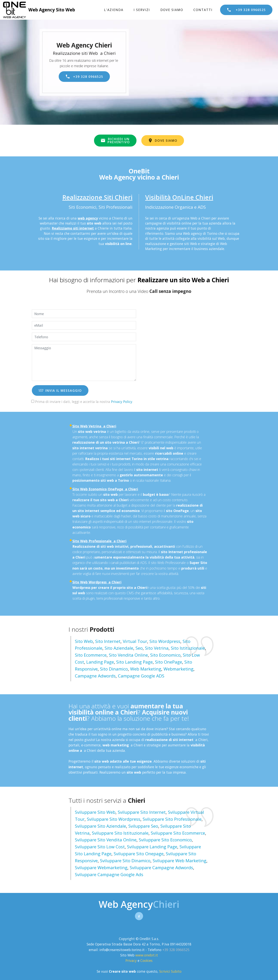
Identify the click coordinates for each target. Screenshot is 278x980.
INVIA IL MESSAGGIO (60, 391)
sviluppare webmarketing (101, 868)
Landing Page (100, 662)
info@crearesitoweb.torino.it (122, 950)
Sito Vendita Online (128, 655)
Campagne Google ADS (141, 676)
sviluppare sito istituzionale (120, 833)
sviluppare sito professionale (172, 819)
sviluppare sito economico (165, 840)
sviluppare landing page (152, 847)
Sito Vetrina (157, 648)
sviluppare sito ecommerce (178, 833)
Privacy (132, 961)
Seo (139, 648)
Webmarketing (178, 669)
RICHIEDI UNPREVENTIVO (115, 141)
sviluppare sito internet (142, 812)
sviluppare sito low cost (100, 847)
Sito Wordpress (165, 641)
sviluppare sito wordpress (114, 819)
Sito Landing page (134, 662)
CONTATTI (203, 10)
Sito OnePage (169, 662)
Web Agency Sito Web (52, 10)
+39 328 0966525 (246, 10)
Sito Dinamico (114, 669)
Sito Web (84, 641)
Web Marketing (146, 669)
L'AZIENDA (114, 10)
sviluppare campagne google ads (109, 874)
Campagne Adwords (95, 676)
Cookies (146, 961)
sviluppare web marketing (180, 861)
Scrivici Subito (170, 971)
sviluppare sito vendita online (106, 840)
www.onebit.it (147, 955)
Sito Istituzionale (188, 648)
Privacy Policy (122, 402)
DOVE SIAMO (172, 10)
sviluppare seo (143, 826)
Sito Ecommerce (91, 655)
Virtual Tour (135, 641)
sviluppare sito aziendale (100, 826)
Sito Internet (108, 641)
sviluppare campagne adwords (161, 868)
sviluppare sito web (95, 812)
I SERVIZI (142, 10)
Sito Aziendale (119, 648)
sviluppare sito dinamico (125, 861)
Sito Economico (165, 655)
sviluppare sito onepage (139, 854)
